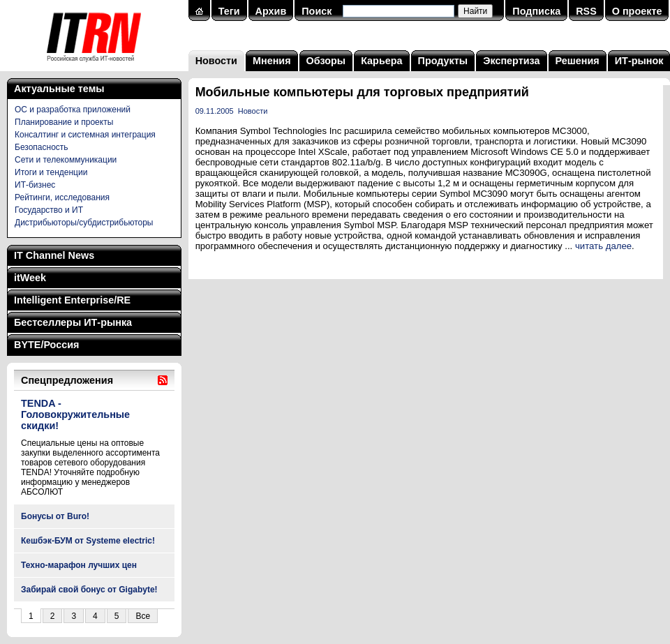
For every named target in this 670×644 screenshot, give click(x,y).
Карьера (381, 61)
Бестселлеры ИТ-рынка (73, 322)
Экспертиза (511, 61)
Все (143, 616)
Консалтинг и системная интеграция (85, 135)
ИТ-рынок (639, 61)
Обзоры (326, 61)
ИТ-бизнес (35, 185)
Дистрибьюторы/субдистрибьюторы (84, 223)
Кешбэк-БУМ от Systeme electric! (88, 541)
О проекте (637, 11)
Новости (216, 61)
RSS (586, 11)
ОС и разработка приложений (73, 110)
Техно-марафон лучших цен (79, 565)
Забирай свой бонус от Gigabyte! (89, 590)
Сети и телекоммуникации (66, 160)
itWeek (30, 278)
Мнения (272, 61)
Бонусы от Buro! (55, 516)
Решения (578, 61)
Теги (229, 11)
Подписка (536, 11)
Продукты (443, 61)
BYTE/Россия (46, 345)
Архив (271, 11)
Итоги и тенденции (51, 172)
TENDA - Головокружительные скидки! (75, 414)
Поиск (317, 11)
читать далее (603, 246)
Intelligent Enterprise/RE (72, 300)
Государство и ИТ (49, 210)
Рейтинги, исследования (62, 197)
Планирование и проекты (64, 122)
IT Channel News (54, 255)
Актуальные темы (59, 89)
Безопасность (42, 147)
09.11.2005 (215, 111)
